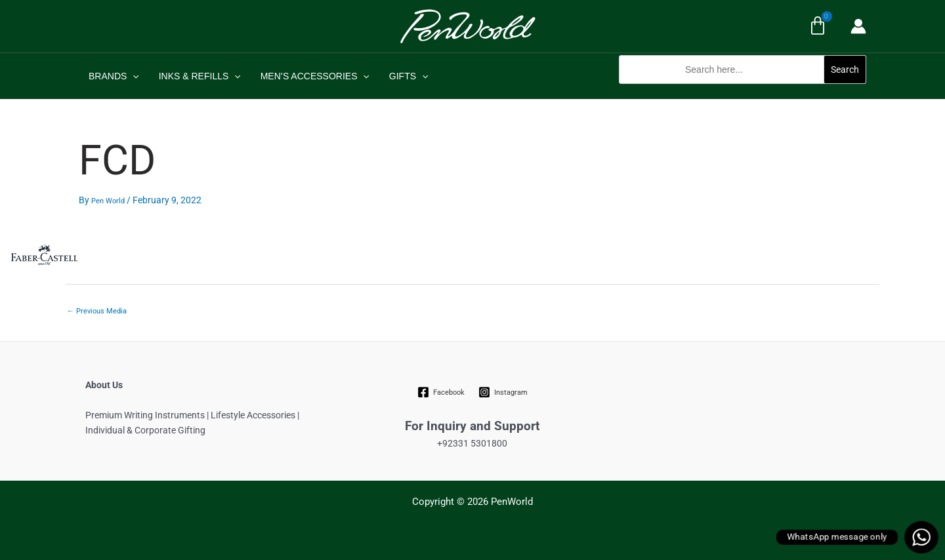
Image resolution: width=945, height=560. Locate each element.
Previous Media (97, 311)
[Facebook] (441, 392)
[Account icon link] (858, 26)
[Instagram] (503, 392)
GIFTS (404, 76)
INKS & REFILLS (198, 76)
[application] (132, 76)
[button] (743, 91)
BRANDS (113, 76)
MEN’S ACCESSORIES (312, 76)
